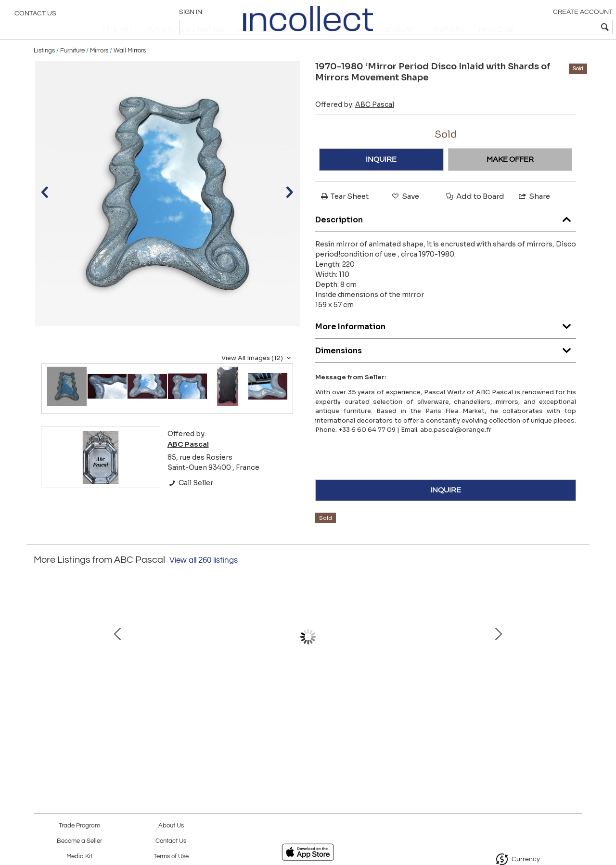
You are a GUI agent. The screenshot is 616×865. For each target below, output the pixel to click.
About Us (171, 826)
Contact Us (35, 17)
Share (534, 219)
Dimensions (446, 371)
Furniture (72, 73)
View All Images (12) (257, 381)
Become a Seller (79, 841)
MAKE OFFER (510, 182)
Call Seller (190, 505)
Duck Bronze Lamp (508, 703)
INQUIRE (381, 182)
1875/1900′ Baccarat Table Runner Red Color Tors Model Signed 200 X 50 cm (306, 713)
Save (405, 219)
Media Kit (79, 857)
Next (575, 664)
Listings (44, 73)
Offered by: (355, 127)
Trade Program (79, 826)
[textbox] (539, 27)
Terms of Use (171, 857)
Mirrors (99, 73)
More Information (446, 347)
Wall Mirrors (130, 73)
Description (446, 240)
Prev (41, 664)
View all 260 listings (204, 583)
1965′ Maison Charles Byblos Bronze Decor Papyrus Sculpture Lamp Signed (407, 713)
